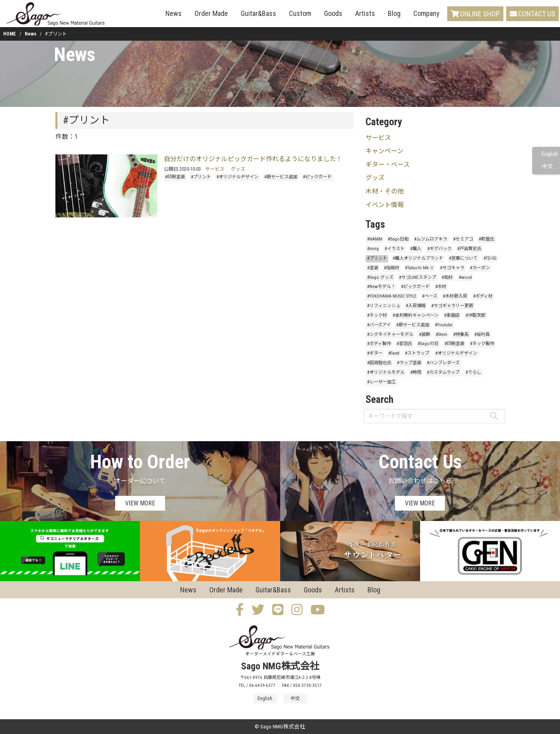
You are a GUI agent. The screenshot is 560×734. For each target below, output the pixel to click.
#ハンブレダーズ (443, 363)
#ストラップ (417, 353)
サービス (215, 169)
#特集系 (461, 334)
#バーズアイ (379, 325)
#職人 (416, 249)
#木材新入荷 (455, 296)
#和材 (447, 277)
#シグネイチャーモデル (390, 334)
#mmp (373, 249)
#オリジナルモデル (386, 372)
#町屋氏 (486, 239)
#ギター (375, 353)
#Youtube (444, 325)
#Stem (441, 334)
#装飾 (424, 334)
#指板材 (392, 268)
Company (426, 13)
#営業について (463, 258)
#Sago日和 (398, 239)
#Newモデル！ (381, 287)
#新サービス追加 (281, 177)
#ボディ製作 (379, 344)
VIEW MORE (140, 503)
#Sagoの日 (428, 344)
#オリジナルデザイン (237, 177)
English (550, 154)
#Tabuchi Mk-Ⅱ (420, 268)
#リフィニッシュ (384, 306)
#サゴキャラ (452, 268)
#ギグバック (439, 249)
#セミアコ (463, 239)
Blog (394, 13)
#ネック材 (377, 315)
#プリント (201, 177)
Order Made (211, 13)
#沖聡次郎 (476, 315)
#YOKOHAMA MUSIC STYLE (392, 296)
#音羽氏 (404, 344)
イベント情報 (385, 205)
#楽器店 (452, 315)
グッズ (238, 169)
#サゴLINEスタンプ (418, 277)
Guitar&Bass (258, 13)
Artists (365, 13)
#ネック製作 (482, 344)
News (174, 13)
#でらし (473, 372)
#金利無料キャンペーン (416, 315)
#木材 (441, 287)
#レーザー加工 (381, 382)
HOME (10, 34)
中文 (547, 167)
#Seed (394, 353)
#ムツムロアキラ (431, 239)
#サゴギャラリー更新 (452, 306)
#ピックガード (317, 177)
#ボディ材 (483, 296)
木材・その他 (385, 191)
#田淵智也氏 (379, 363)
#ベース (430, 296)
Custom (300, 13)
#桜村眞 (482, 334)
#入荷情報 (416, 306)
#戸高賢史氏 (469, 249)
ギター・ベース (388, 165)
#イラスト (395, 249)
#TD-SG (490, 258)
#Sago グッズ (380, 277)
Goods (333, 13)
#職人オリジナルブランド (418, 258)
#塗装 (373, 268)
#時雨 (416, 372)
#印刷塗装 (175, 177)
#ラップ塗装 (409, 363)
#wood (465, 277)
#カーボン (480, 268)
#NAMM (375, 239)
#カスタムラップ (443, 372)
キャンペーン (384, 151)
